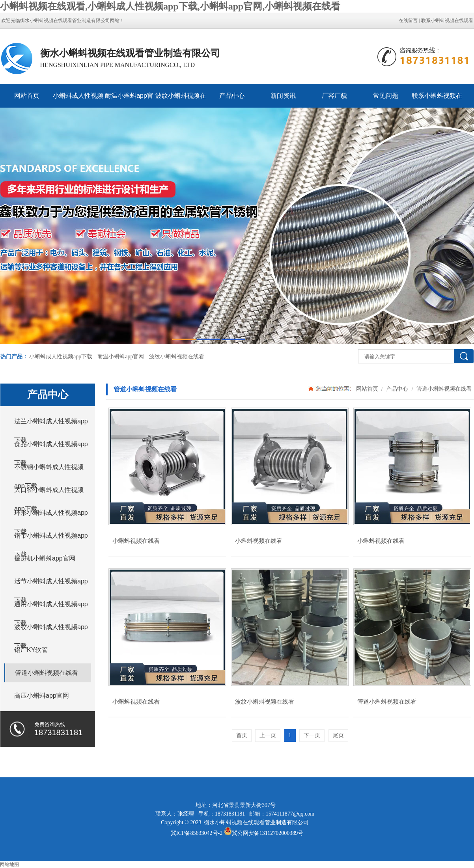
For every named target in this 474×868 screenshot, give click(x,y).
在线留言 (408, 20)
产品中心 (232, 96)
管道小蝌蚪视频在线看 (443, 389)
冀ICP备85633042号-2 (197, 833)
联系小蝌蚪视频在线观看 (447, 20)
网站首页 (27, 96)
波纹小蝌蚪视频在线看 (181, 100)
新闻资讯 (283, 96)
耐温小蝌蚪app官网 (129, 100)
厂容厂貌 (334, 96)
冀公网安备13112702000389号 (268, 833)
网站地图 (9, 864)
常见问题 (386, 96)
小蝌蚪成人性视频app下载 (78, 100)
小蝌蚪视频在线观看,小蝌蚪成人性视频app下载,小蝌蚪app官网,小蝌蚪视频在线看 (170, 6)
